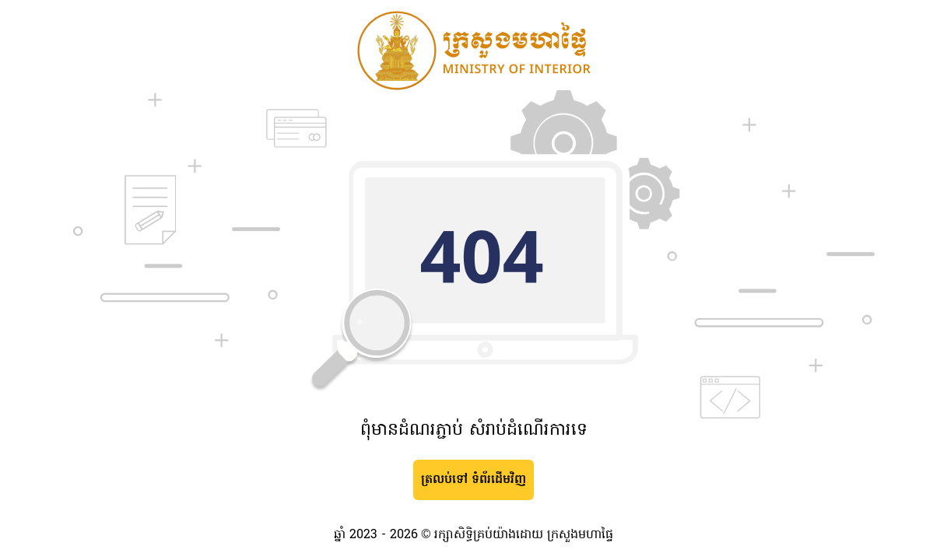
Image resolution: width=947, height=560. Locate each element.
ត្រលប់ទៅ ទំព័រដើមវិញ (473, 480)
